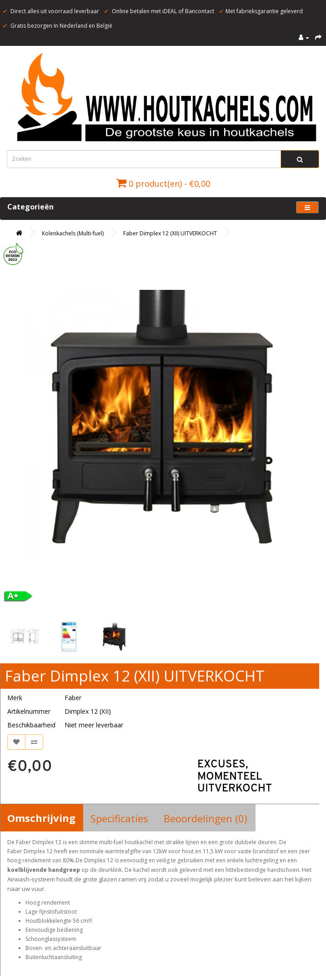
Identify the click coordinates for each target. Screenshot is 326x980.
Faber (73, 698)
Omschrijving (41, 818)
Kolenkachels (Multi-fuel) (73, 233)
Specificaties (119, 818)
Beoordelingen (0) (206, 818)
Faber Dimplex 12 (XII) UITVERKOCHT (170, 233)
